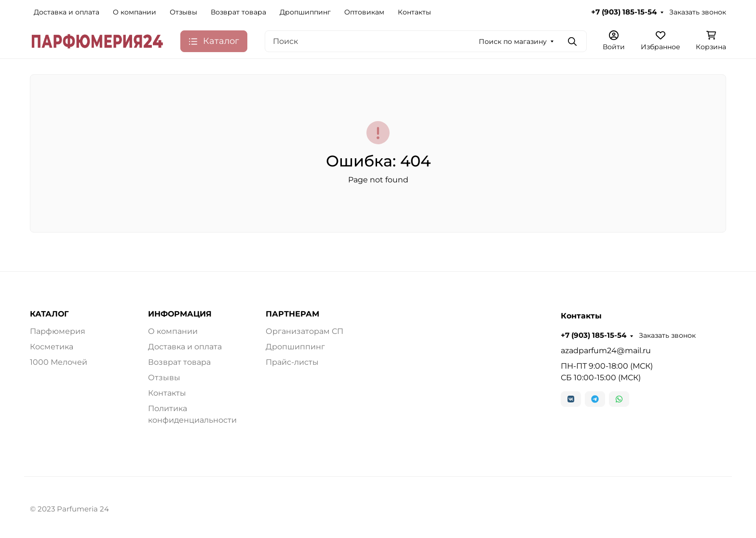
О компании (135, 12)
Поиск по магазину (513, 41)
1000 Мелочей (59, 362)
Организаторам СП (304, 331)
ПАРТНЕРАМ (292, 314)
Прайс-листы (292, 362)
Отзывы (183, 12)
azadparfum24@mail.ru (606, 351)
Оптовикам (364, 12)
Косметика (52, 347)
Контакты (414, 12)
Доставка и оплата (67, 12)
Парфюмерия (58, 331)
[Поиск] (426, 41)
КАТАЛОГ (49, 314)
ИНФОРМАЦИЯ (180, 314)
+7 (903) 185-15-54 (624, 12)
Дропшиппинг (305, 12)
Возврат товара (238, 12)
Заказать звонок (698, 12)
